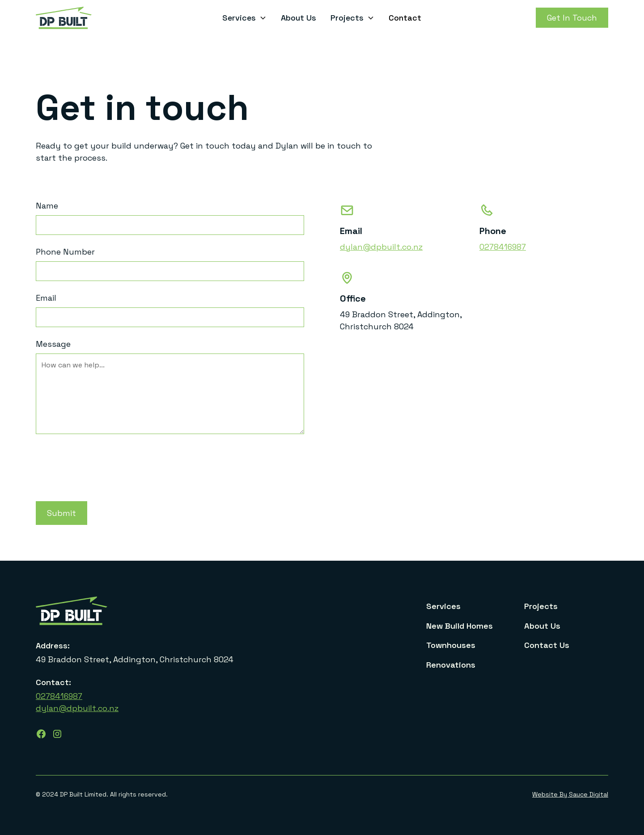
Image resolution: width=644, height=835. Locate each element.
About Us (299, 18)
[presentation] (104, 462)
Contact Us (547, 645)
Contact (405, 18)
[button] (244, 18)
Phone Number (65, 252)
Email (46, 298)
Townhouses (451, 645)
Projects (541, 606)
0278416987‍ (59, 696)
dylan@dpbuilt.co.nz (381, 247)
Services (443, 606)
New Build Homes (460, 626)
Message (53, 344)
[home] (95, 18)
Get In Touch (572, 18)
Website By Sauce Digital (570, 794)
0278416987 (503, 247)
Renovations (451, 665)
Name (47, 206)
